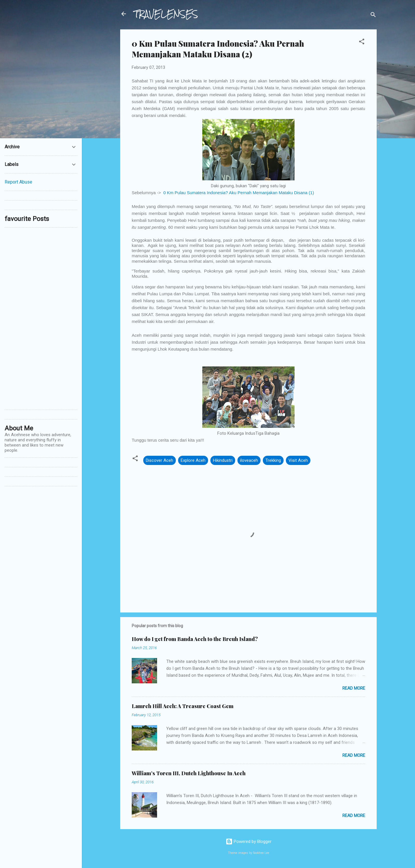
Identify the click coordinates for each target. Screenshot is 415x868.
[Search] (373, 16)
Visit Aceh (298, 460)
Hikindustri (223, 460)
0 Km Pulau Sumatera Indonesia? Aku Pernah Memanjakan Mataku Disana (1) (239, 193)
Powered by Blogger (249, 841)
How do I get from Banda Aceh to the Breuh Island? (195, 639)
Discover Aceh (160, 460)
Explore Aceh (193, 460)
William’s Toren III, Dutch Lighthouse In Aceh (189, 773)
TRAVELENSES (166, 14)
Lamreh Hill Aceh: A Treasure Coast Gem (183, 706)
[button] (362, 42)
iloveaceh (249, 460)
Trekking (273, 460)
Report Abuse (18, 182)
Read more (354, 688)
